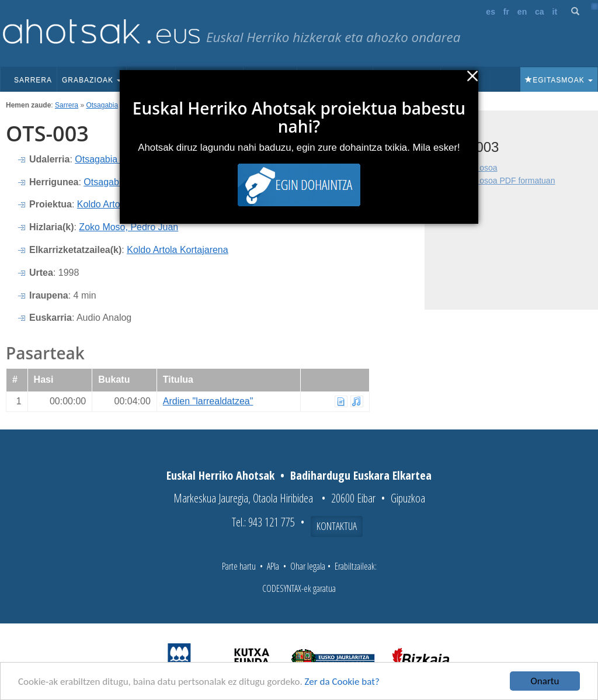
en (522, 12)
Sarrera (33, 80)
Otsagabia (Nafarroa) (119, 159)
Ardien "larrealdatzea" (208, 401)
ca (540, 12)
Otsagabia (102, 105)
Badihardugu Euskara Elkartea (361, 475)
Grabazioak (92, 80)
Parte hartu (239, 566)
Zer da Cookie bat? (342, 682)
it (555, 12)
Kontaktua (337, 526)
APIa (273, 566)
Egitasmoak (559, 80)
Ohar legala (308, 566)
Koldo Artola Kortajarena (177, 250)
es (491, 12)
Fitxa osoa (479, 168)
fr (506, 12)
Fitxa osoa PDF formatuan (507, 181)
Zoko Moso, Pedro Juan (128, 227)
